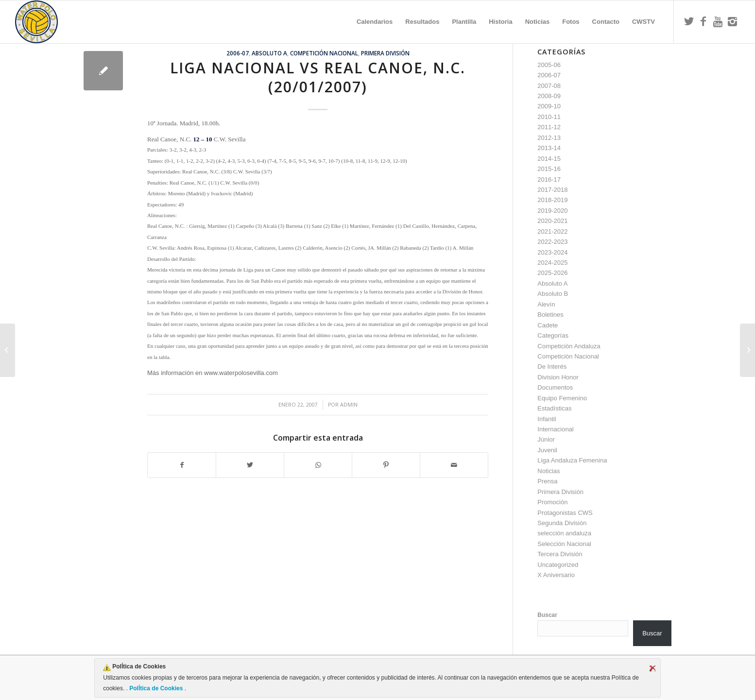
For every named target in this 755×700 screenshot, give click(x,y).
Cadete (548, 325)
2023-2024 (552, 252)
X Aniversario (556, 575)
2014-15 (549, 159)
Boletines (550, 315)
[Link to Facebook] (704, 21)
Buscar (547, 615)
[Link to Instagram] (733, 21)
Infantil (547, 419)
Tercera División (560, 554)
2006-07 (238, 53)
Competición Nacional (324, 53)
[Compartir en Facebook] (182, 465)
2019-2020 (552, 211)
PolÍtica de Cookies (156, 688)
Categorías (553, 335)
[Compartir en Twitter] (250, 465)
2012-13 (549, 138)
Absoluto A (269, 53)
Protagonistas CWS (565, 513)
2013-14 (549, 148)
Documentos (555, 387)
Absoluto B (553, 294)
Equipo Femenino (562, 398)
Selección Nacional (564, 544)
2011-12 (549, 127)
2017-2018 (552, 190)
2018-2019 (552, 200)
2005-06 (549, 65)
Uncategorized (558, 565)
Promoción (552, 502)
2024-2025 (552, 263)
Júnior (546, 439)
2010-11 (549, 117)
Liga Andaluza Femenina (572, 460)
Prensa (547, 481)
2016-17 (549, 179)
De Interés (552, 367)
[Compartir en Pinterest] (386, 465)
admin (349, 405)
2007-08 (549, 86)
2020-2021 (552, 221)
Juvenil (547, 450)
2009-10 (549, 106)
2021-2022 (552, 231)
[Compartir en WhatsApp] (318, 465)
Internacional (555, 429)
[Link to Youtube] (718, 21)
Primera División (385, 53)
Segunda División (562, 523)
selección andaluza (564, 533)
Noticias (549, 471)
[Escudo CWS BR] (36, 22)
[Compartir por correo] (454, 465)
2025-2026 (552, 273)
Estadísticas (554, 408)
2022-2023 (552, 242)
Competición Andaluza (569, 346)
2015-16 (549, 169)
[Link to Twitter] (689, 21)
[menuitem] (375, 22)
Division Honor (558, 377)
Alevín (546, 304)
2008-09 (549, 96)
